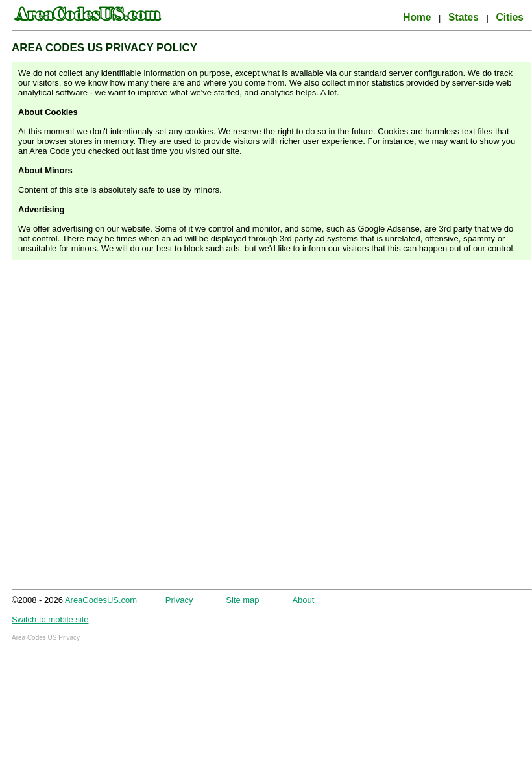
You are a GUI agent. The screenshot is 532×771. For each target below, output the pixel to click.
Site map (242, 600)
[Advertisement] (139, 427)
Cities (510, 17)
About (303, 600)
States (464, 17)
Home (417, 17)
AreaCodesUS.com (101, 600)
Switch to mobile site (50, 619)
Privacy (179, 600)
